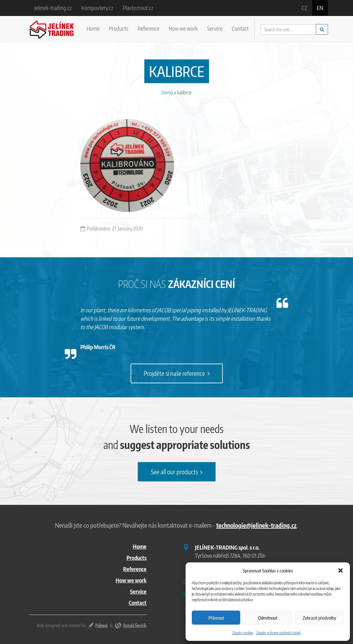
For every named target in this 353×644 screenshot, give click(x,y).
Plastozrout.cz (138, 8)
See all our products (177, 472)
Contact (240, 28)
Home (93, 28)
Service (215, 28)
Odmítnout (268, 618)
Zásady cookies (243, 633)
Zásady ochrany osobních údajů (278, 633)
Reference (149, 28)
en (320, 8)
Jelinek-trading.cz (53, 8)
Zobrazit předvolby (319, 618)
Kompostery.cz (97, 8)
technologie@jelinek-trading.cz (256, 525)
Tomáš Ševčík (135, 625)
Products (119, 28)
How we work (183, 28)
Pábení (101, 625)
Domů (167, 93)
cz (305, 8)
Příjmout (216, 618)
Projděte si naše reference (177, 373)
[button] (341, 571)
